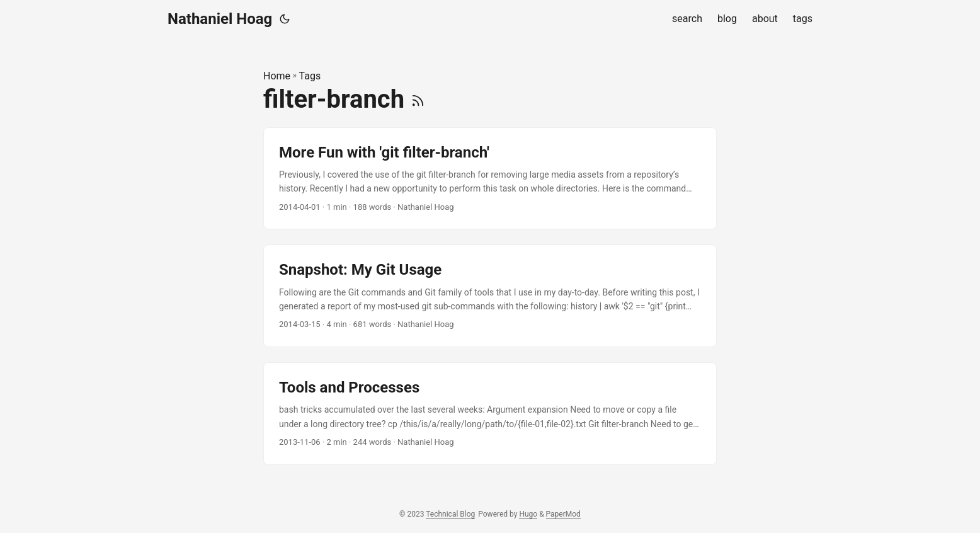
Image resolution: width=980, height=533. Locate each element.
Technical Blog (450, 514)
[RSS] (418, 99)
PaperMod (563, 514)
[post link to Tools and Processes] (490, 414)
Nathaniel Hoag (220, 19)
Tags (310, 76)
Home (277, 76)
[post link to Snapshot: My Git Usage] (490, 296)
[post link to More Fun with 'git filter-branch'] (490, 179)
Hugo (528, 514)
